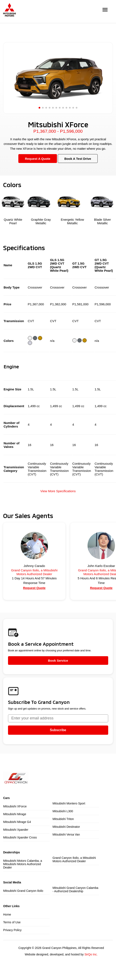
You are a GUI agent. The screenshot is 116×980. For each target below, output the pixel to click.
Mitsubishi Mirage (15, 814)
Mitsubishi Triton (63, 819)
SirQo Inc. (91, 954)
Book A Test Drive (78, 159)
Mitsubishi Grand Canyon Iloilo (23, 891)
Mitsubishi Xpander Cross (20, 837)
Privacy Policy (12, 930)
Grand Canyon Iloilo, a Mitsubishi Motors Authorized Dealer (74, 859)
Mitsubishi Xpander (16, 830)
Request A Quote (38, 159)
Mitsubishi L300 (63, 811)
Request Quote (34, 588)
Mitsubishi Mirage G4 (17, 822)
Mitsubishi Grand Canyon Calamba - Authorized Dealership (75, 889)
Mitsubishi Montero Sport (69, 803)
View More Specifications (58, 491)
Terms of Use (12, 922)
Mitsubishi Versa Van (66, 834)
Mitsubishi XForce (15, 806)
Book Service (58, 661)
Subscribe (58, 730)
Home (7, 914)
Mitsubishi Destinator (66, 827)
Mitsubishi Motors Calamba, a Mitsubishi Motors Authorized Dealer (23, 864)
